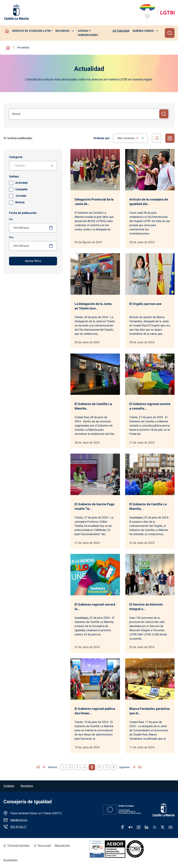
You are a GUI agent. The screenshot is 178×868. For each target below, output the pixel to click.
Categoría (16, 157)
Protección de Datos (19, 846)
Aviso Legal (44, 846)
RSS (155, 827)
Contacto (9, 786)
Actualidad (121, 31)
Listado (156, 138)
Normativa (27, 786)
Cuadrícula (170, 138)
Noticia (20, 203)
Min (11, 219)
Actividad (21, 183)
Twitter (163, 827)
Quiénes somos (143, 31)
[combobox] (130, 138)
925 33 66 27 (18, 827)
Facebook (123, 827)
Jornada (20, 196)
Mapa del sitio (62, 846)
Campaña (21, 189)
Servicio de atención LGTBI (31, 31)
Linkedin (147, 827)
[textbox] (33, 166)
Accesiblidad (10, 861)
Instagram (139, 827)
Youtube (171, 827)
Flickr (131, 827)
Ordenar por (101, 138)
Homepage (7, 31)
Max (11, 237)
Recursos (62, 31)
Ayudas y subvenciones (88, 33)
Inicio (7, 48)
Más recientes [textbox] (127, 138)
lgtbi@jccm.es (19, 820)
